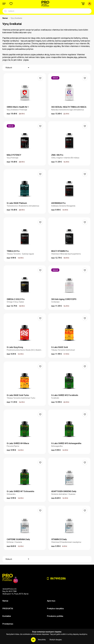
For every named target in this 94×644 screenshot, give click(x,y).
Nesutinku (42, 640)
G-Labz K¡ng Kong (15, 347)
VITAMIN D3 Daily (59, 539)
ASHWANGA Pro (58, 203)
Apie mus (51, 601)
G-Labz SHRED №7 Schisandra (20, 491)
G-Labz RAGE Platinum (17, 203)
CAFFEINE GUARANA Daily (18, 539)
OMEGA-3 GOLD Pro (16, 299)
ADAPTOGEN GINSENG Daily (64, 491)
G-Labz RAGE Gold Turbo (18, 395)
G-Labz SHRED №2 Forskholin (65, 395)
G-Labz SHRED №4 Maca (18, 443)
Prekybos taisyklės (55, 609)
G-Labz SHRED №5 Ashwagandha (66, 443)
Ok (33, 640)
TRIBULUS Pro (13, 251)
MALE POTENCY (14, 155)
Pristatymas (8, 624)
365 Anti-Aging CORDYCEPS (64, 299)
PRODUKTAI (8, 609)
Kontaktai (7, 616)
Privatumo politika (55, 616)
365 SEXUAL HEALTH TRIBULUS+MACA (69, 107)
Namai (5, 18)
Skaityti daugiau (56, 640)
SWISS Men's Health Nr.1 (18, 107)
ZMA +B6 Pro (57, 155)
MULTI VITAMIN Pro (60, 251)
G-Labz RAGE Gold (60, 347)
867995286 (56, 578)
